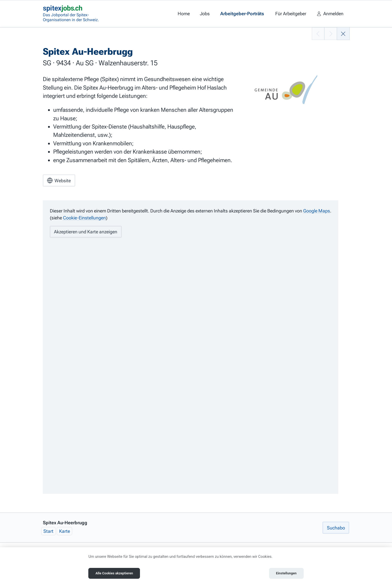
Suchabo (336, 528)
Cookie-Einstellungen (84, 218)
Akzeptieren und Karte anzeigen (86, 232)
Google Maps (317, 211)
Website (59, 180)
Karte (65, 531)
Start (48, 531)
